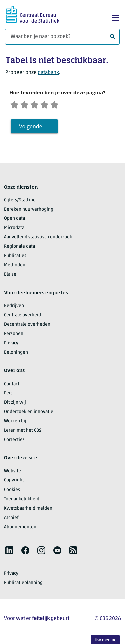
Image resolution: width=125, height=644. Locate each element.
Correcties (14, 441)
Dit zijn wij (15, 404)
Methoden (15, 267)
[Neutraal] (38, 105)
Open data (14, 220)
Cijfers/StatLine (20, 201)
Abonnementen (20, 528)
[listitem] (9, 552)
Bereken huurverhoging (29, 211)
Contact (12, 385)
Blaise (10, 276)
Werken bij (15, 422)
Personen (14, 335)
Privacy (11, 345)
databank (48, 73)
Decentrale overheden (27, 326)
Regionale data (19, 248)
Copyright (14, 482)
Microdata (14, 229)
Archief (11, 519)
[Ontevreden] (26, 105)
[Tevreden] (49, 105)
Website (12, 473)
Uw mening (105, 640)
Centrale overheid (22, 316)
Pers (8, 394)
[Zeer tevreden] (61, 105)
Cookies (12, 491)
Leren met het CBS (23, 432)
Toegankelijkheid (22, 500)
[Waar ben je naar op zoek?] (62, 37)
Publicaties (15, 257)
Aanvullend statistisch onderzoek (38, 239)
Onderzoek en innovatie (29, 413)
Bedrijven (14, 307)
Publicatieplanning (23, 584)
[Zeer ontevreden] (15, 105)
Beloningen (16, 354)
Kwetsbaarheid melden (28, 510)
